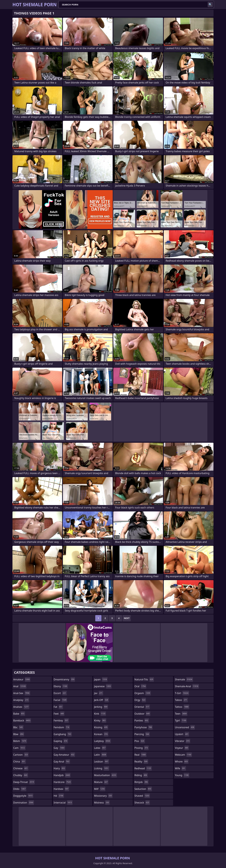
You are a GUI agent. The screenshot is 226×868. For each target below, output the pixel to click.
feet (59, 714)
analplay (21, 700)
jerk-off (101, 700)
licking (102, 768)
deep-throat (24, 782)
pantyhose (144, 727)
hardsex (61, 789)
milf (100, 789)
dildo (20, 789)
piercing (142, 734)
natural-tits (144, 679)
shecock (142, 803)
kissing (101, 727)
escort (60, 693)
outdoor (142, 714)
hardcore (63, 782)
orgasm (143, 693)
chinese (21, 768)
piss (140, 741)
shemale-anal (187, 686)
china (20, 762)
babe (19, 714)
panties (142, 720)
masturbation (105, 775)
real (140, 755)
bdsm (20, 741)
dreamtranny (64, 679)
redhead (143, 768)
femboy (61, 720)
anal (20, 686)
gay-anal (62, 762)
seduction (143, 789)
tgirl (181, 720)
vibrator (182, 741)
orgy (140, 700)
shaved (142, 796)
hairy (60, 768)
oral (140, 686)
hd (59, 796)
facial (60, 700)
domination (24, 803)
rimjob (141, 782)
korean (101, 734)
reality (141, 762)
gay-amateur (64, 755)
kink (100, 714)
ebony (61, 686)
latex (100, 748)
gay (59, 748)
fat (58, 707)
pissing (142, 748)
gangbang (63, 734)
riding (141, 775)
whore (182, 762)
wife (180, 768)
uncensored (185, 727)
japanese (103, 686)
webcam (183, 755)
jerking (101, 707)
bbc (18, 727)
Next (127, 618)
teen (181, 714)
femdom (62, 727)
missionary (103, 796)
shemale (184, 679)
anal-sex (22, 693)
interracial (63, 803)
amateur (22, 679)
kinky (100, 720)
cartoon (21, 755)
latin (100, 755)
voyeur (182, 748)
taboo (181, 700)
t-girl (182, 693)
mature (101, 782)
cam (19, 748)
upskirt (182, 734)
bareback (22, 720)
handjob (62, 775)
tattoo (182, 707)
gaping (61, 741)
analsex (21, 707)
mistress (102, 803)
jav (99, 693)
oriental (142, 707)
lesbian (101, 762)
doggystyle (23, 796)
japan (101, 679)
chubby (21, 775)
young (182, 775)
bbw (19, 734)
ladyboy (102, 741)
